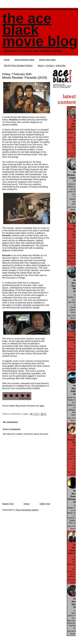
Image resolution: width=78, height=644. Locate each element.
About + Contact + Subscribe (52, 65)
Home (7, 60)
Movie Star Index (47, 60)
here (42, 406)
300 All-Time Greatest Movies (18, 65)
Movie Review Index (24, 60)
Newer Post (8, 504)
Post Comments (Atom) (27, 510)
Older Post (45, 504)
